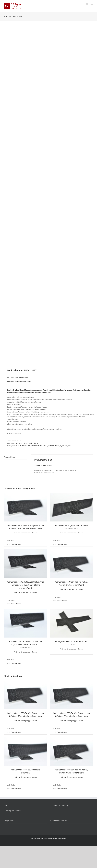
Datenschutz (62, 838)
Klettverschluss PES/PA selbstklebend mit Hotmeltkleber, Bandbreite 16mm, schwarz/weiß (26, 585)
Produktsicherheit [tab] (10, 457)
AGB (7, 806)
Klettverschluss (54, 446)
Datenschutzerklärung (60, 806)
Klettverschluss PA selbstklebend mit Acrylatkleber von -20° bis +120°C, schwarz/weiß (26, 645)
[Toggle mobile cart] (87, 4)
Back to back (33, 443)
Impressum (9, 821)
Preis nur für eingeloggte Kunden (19, 382)
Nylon (62, 446)
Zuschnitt (31, 446)
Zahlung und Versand (13, 811)
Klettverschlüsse (22, 443)
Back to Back (22, 446)
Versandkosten (24, 377)
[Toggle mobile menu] (92, 4)
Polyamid (68, 446)
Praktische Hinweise (59, 821)
